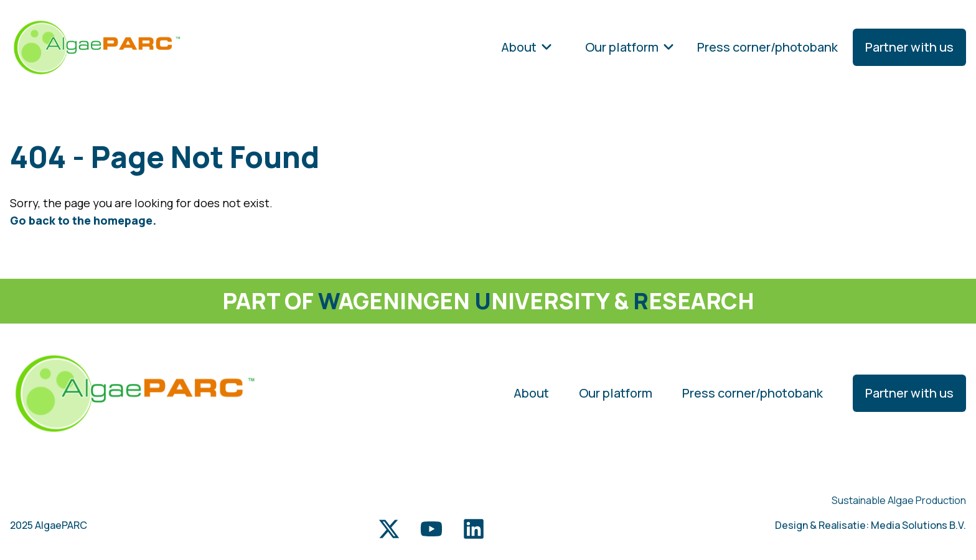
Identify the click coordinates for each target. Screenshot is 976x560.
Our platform (630, 47)
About (527, 47)
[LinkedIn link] (474, 529)
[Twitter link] (389, 529)
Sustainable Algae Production (899, 500)
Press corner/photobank (767, 47)
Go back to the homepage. (83, 220)
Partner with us (909, 47)
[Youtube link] (431, 529)
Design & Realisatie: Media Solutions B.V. (870, 525)
